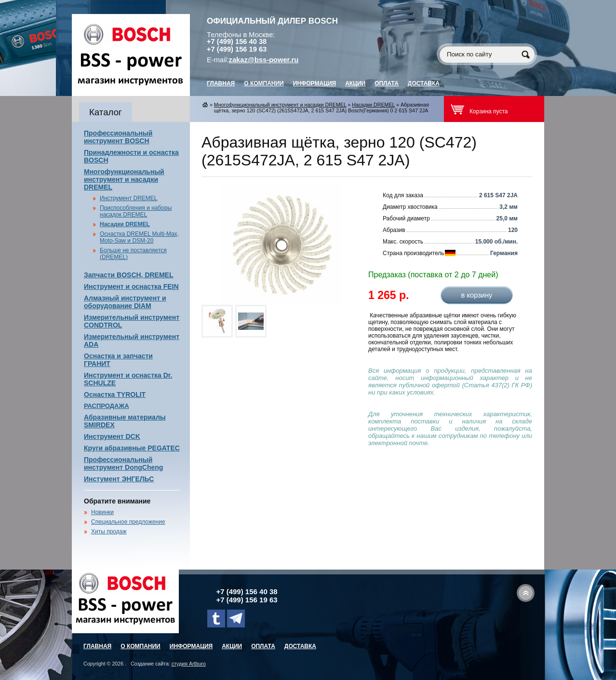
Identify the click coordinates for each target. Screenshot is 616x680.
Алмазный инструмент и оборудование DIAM (125, 302)
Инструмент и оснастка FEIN (131, 286)
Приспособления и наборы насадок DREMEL (136, 211)
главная (221, 83)
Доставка (424, 83)
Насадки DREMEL (125, 224)
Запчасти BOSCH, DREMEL (129, 275)
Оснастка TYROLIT (115, 394)
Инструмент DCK (112, 436)
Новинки (102, 512)
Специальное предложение (128, 522)
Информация (315, 83)
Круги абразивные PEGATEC (132, 448)
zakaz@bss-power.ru (264, 60)
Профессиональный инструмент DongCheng (123, 463)
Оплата (387, 83)
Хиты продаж (109, 531)
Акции (355, 83)
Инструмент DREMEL (129, 198)
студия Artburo (189, 664)
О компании (264, 83)
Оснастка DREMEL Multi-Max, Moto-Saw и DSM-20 (139, 237)
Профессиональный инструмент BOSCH (118, 137)
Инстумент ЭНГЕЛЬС (119, 479)
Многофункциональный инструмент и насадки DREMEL (124, 179)
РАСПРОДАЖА (107, 406)
